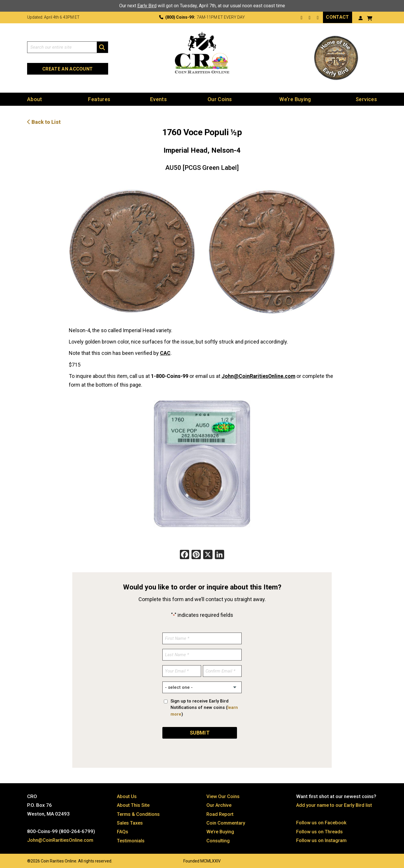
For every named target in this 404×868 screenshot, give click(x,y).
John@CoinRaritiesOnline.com (259, 375)
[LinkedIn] (219, 554)
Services (366, 99)
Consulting (218, 839)
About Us (127, 795)
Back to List (44, 122)
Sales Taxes (131, 821)
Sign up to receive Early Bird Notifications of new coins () (204, 707)
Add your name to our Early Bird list (335, 804)
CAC (165, 353)
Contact (337, 17)
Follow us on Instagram (322, 839)
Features (99, 99)
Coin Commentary (226, 821)
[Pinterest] (196, 554)
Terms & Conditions (139, 812)
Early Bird (147, 6)
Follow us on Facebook (322, 821)
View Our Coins (223, 795)
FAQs (123, 830)
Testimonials (131, 839)
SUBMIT (200, 731)
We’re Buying (295, 99)
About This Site (134, 804)
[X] (208, 554)
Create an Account (67, 69)
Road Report (221, 812)
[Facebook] (185, 554)
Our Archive (219, 804)
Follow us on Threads (320, 830)
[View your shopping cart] (370, 18)
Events (158, 99)
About (35, 99)
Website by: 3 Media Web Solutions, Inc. (21, 858)
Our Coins (220, 99)
